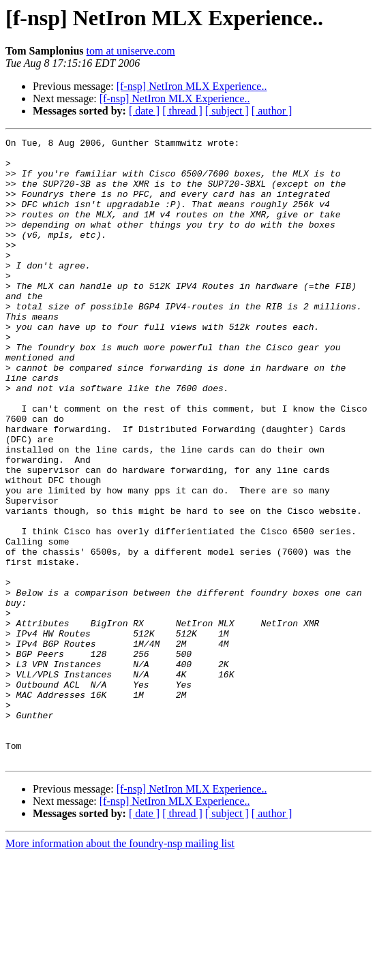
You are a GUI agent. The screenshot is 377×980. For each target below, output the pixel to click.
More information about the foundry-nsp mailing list (120, 968)
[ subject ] (227, 111)
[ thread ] (182, 111)
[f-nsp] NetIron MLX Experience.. (192, 86)
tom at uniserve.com (131, 51)
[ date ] (144, 111)
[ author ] (272, 111)
